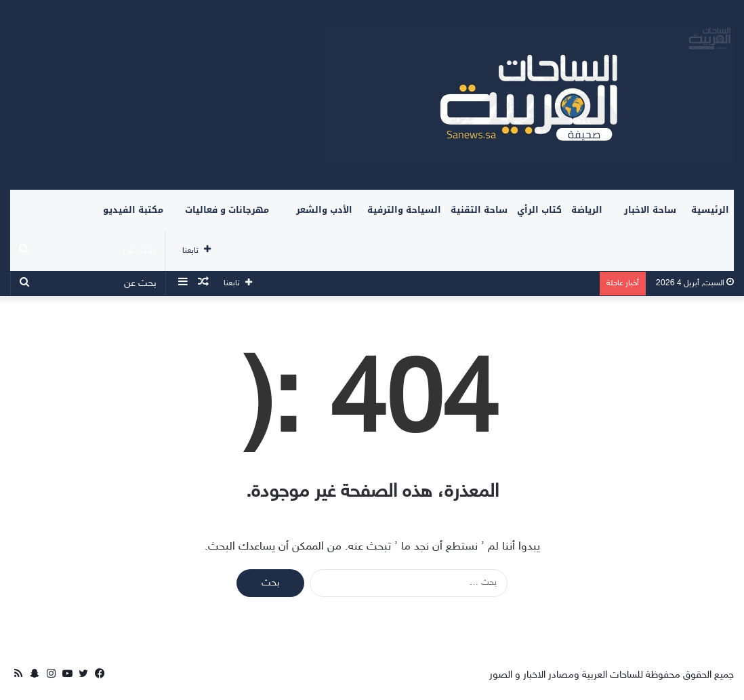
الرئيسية (710, 210)
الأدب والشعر (324, 210)
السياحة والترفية (404, 210)
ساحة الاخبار (650, 210)
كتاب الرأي (539, 210)
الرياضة (587, 210)
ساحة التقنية (479, 210)
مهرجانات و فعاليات (227, 210)
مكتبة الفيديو (133, 210)
